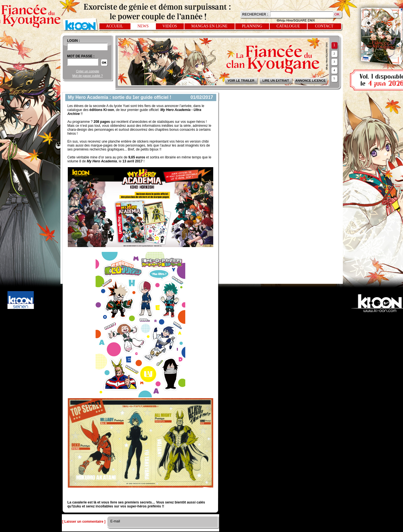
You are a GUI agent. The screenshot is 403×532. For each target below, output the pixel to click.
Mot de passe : (81, 56)
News (143, 26)
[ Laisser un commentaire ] (84, 522)
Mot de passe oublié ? (88, 76)
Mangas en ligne (209, 26)
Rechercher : (255, 14)
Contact (324, 26)
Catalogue (288, 26)
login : (74, 41)
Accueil (115, 26)
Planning (252, 26)
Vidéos (170, 26)
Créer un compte (88, 71)
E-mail (115, 521)
